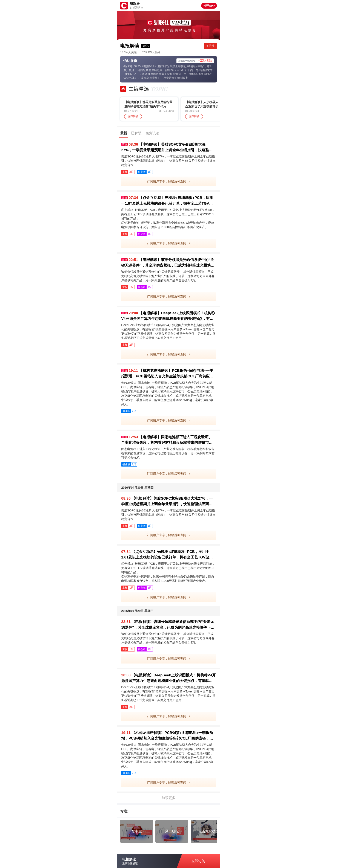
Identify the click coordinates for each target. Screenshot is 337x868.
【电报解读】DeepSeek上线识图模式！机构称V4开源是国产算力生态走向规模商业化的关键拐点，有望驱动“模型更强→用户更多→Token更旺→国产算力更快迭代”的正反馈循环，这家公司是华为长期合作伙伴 (168, 316)
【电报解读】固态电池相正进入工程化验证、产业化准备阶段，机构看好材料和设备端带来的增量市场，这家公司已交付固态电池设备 (167, 440)
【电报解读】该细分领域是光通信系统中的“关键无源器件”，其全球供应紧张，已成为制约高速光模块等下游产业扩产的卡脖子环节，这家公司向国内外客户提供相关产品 (168, 263)
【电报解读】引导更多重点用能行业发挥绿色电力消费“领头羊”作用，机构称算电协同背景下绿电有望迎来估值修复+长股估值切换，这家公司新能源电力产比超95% (148, 104)
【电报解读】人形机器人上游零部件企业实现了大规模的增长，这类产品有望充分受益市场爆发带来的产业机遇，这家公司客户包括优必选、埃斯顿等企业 (209, 104)
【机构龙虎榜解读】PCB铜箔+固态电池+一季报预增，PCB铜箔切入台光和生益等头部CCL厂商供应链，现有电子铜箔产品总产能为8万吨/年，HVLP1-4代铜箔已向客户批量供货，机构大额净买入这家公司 (167, 374)
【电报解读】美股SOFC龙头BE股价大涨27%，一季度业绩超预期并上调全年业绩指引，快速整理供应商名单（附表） (167, 148)
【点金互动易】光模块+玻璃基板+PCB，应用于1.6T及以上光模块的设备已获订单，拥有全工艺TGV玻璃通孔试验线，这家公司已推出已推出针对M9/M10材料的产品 (168, 201)
